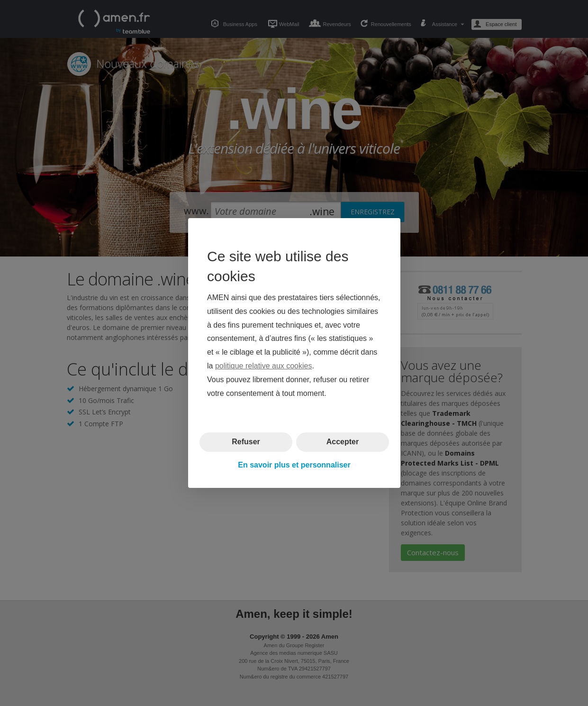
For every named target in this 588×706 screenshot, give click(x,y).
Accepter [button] (342, 442)
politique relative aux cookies (263, 366)
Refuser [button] (246, 442)
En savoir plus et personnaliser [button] (294, 465)
